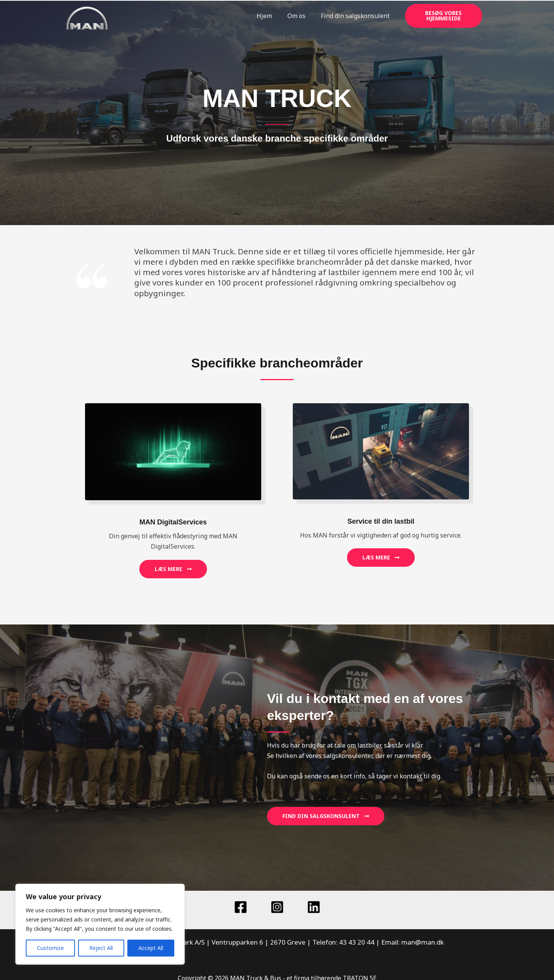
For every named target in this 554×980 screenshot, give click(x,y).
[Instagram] (277, 907)
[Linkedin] (314, 907)
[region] (100, 924)
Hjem (264, 16)
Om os (296, 16)
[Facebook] (241, 907)
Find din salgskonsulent (355, 16)
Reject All (101, 948)
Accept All (151, 948)
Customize (50, 948)
